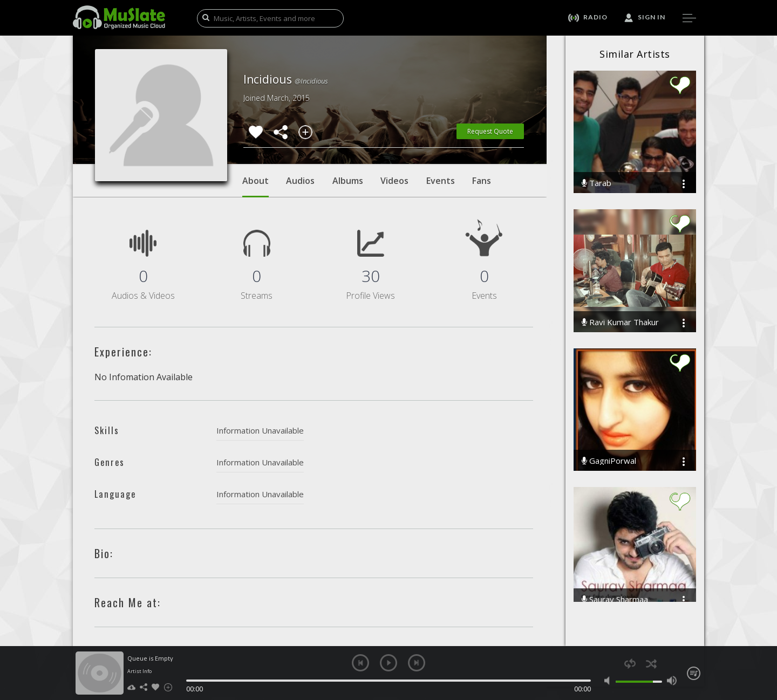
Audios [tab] (300, 181)
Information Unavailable (260, 430)
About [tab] (255, 186)
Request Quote (490, 131)
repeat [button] (630, 664)
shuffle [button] (651, 664)
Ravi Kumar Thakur (620, 322)
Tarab (597, 183)
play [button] (388, 663)
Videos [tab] (394, 181)
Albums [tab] (348, 181)
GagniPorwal (609, 461)
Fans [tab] (482, 181)
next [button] (417, 663)
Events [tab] (441, 181)
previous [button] (360, 663)
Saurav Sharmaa (615, 599)
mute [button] (609, 681)
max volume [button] (672, 681)
